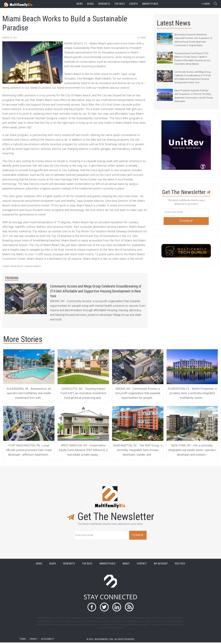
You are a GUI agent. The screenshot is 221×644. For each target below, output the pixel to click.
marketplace (150, 4)
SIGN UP (138, 537)
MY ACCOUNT (161, 565)
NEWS (39, 565)
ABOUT (126, 565)
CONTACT (142, 565)
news (80, 4)
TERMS (23, 641)
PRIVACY (33, 641)
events (133, 4)
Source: (22, 266)
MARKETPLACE (108, 565)
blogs (90, 4)
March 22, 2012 (10, 38)
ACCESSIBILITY (48, 641)
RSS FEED (180, 565)
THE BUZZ (87, 565)
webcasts (104, 4)
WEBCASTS (69, 565)
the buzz (120, 4)
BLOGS (53, 565)
